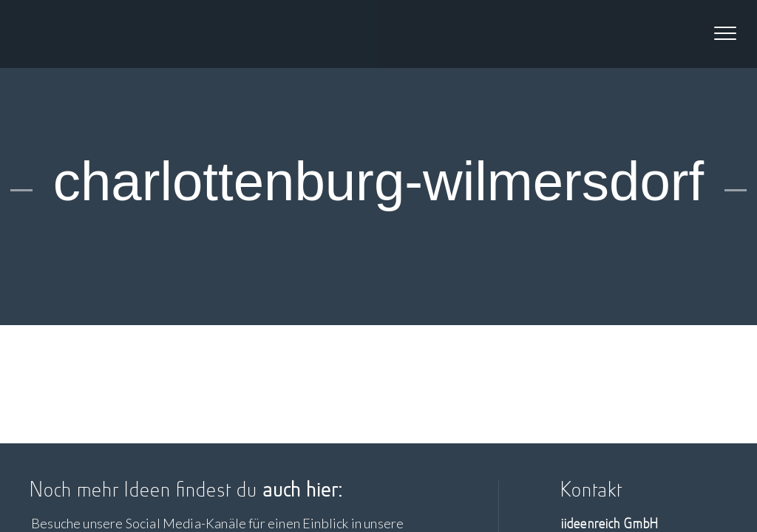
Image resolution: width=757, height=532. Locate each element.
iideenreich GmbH (87, 34)
